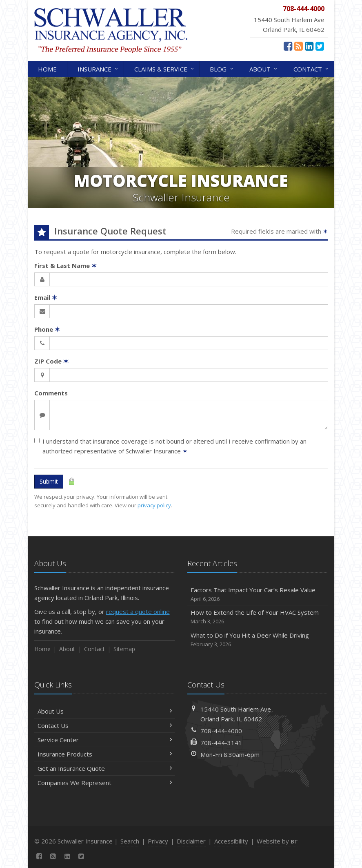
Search (130, 841)
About (264, 68)
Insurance (98, 68)
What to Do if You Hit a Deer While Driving (258, 640)
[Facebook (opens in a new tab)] (288, 46)
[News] (299, 46)
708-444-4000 (221, 731)
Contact (312, 68)
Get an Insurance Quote (105, 768)
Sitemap (124, 649)
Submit (49, 481)
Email (46, 297)
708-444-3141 (221, 743)
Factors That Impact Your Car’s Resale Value (258, 595)
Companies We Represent (105, 783)
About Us (105, 711)
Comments (51, 393)
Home (47, 69)
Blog (222, 68)
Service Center (105, 740)
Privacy (158, 841)
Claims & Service (165, 68)
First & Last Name (66, 266)
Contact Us (105, 725)
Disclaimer (191, 841)
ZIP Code (51, 361)
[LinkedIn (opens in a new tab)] (309, 46)
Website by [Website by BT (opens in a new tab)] (277, 841)
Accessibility (231, 841)
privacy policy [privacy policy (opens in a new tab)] (154, 505)
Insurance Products (105, 754)
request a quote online (138, 611)
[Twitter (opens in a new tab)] (320, 46)
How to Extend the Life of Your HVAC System (258, 617)
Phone (47, 329)
